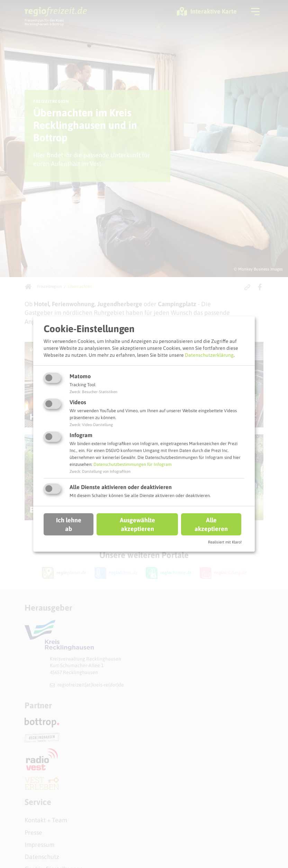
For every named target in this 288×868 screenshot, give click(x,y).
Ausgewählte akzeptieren (137, 524)
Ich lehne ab (69, 524)
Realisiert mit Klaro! (225, 542)
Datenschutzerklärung (209, 355)
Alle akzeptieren (211, 524)
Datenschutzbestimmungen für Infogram (133, 464)
